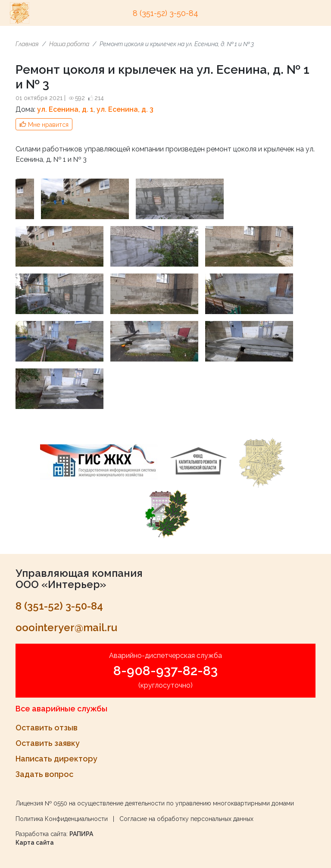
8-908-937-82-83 (165, 671)
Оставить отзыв (47, 728)
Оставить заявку (48, 743)
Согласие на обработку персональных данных (186, 819)
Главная (27, 44)
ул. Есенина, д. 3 (125, 109)
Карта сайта (35, 843)
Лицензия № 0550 (41, 803)
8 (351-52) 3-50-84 (165, 13)
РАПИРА (81, 834)
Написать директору (56, 759)
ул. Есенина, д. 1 (65, 109)
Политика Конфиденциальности (62, 819)
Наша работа (69, 44)
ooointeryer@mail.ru (66, 627)
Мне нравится (48, 125)
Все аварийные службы (61, 709)
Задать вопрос (44, 774)
